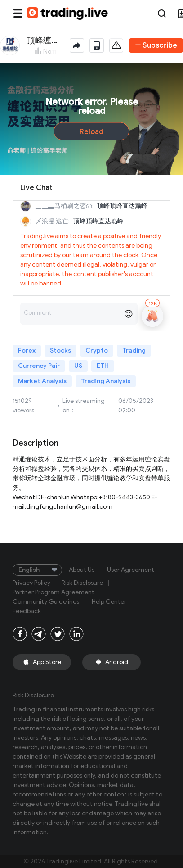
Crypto (97, 350)
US (78, 366)
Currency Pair (39, 366)
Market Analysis (42, 381)
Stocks (60, 350)
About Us (82, 570)
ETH (103, 366)
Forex (27, 350)
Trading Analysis (106, 381)
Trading (134, 350)
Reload (91, 132)
